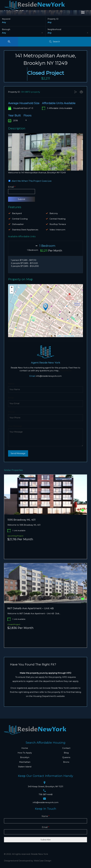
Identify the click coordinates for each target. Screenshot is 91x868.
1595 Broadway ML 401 (21, 520)
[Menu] (83, 12)
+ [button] (12, 288)
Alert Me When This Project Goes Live (32, 181)
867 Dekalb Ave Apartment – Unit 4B (31, 608)
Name (11, 384)
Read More (66, 371)
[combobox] (23, 33)
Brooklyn (25, 757)
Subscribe (46, 840)
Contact (66, 748)
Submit (22, 199)
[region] (46, 152)
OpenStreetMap (69, 336)
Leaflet (59, 336)
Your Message (15, 426)
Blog (66, 753)
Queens (66, 757)
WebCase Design (43, 861)
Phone (11, 412)
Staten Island (25, 767)
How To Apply (25, 753)
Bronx (66, 762)
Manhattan (25, 762)
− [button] (12, 292)
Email (12, 187)
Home (25, 748)
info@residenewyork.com (49, 376)
